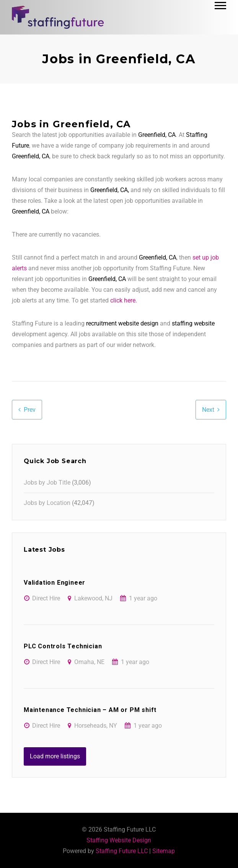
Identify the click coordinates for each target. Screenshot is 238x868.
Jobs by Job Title (47, 482)
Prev (30, 410)
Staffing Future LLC (122, 851)
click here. (124, 300)
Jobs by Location (47, 503)
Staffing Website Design (119, 840)
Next (208, 410)
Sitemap (164, 851)
